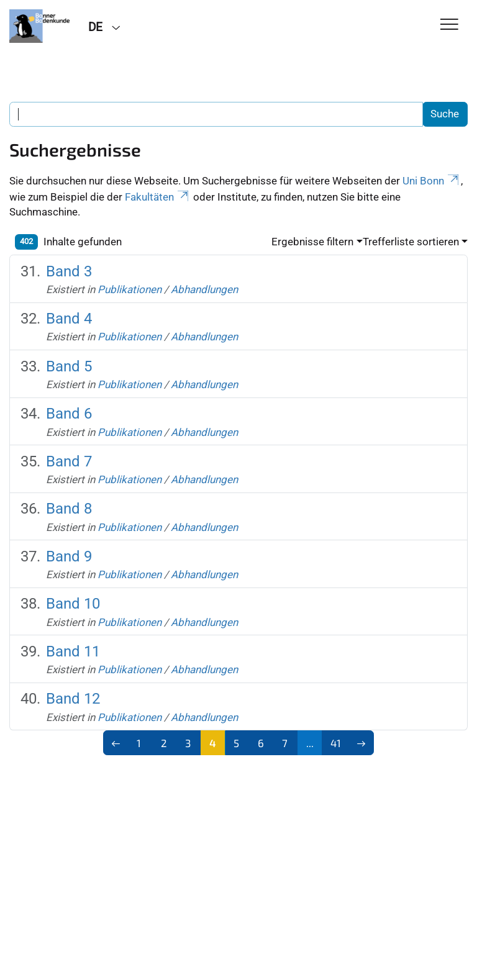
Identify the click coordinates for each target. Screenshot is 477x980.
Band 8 (69, 509)
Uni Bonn (432, 181)
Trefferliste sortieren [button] (411, 242)
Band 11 (73, 651)
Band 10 (73, 604)
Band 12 (73, 699)
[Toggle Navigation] (449, 25)
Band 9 (69, 556)
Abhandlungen (204, 289)
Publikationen (129, 289)
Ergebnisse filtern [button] (312, 242)
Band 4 (69, 319)
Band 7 (69, 461)
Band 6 (69, 414)
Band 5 (69, 366)
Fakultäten (158, 197)
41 (336, 743)
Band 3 (69, 271)
